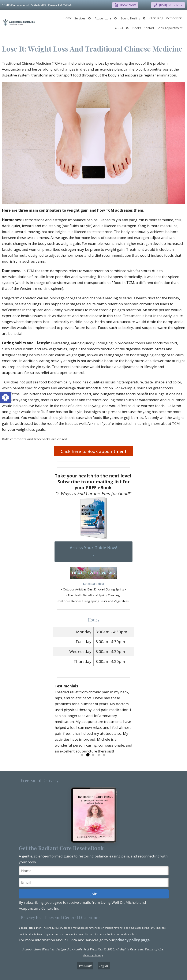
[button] (5, 398)
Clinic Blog (156, 18)
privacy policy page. (133, 940)
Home (68, 18)
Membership (174, 18)
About (119, 28)
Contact (149, 28)
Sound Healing (130, 18)
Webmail (85, 965)
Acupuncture (103, 18)
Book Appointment (170, 28)
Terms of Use (154, 949)
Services (80, 18)
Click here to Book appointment (94, 451)
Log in (104, 965)
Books (137, 28)
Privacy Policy (93, 955)
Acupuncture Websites (39, 949)
